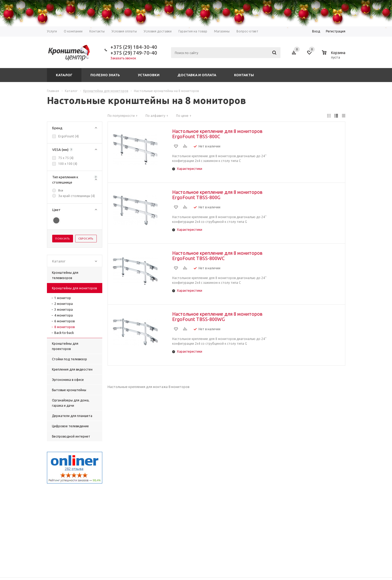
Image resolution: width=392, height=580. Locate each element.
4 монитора (64, 315)
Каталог (64, 75)
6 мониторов (64, 321)
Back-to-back (64, 333)
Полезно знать (105, 75)
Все (61, 190)
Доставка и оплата (197, 75)
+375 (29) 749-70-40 (134, 53)
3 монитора (64, 310)
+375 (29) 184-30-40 (134, 47)
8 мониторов (64, 327)
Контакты (244, 75)
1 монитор (63, 298)
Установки (149, 75)
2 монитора (64, 304)
